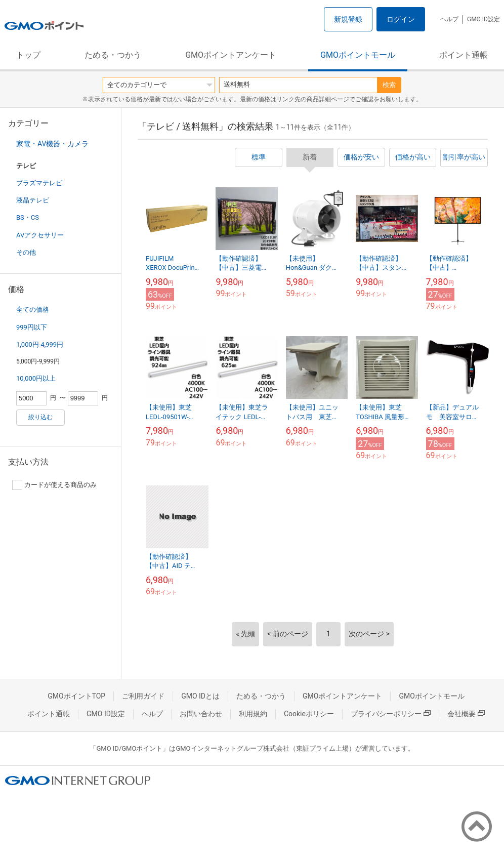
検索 (389, 85)
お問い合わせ (201, 714)
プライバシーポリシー (391, 714)
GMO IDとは (200, 696)
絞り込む (40, 417)
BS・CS (28, 217)
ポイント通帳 (464, 55)
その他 (26, 252)
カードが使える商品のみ (54, 485)
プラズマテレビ (39, 183)
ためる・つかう (113, 55)
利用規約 (253, 714)
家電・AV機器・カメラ (52, 144)
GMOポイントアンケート (231, 55)
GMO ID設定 (484, 19)
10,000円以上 (36, 378)
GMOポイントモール (358, 55)
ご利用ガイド (143, 696)
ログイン (401, 19)
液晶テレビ (33, 200)
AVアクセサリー (40, 235)
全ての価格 (33, 310)
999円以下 (32, 327)
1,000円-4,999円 (40, 344)
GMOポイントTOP (76, 696)
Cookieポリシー (309, 714)
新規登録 (348, 19)
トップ (28, 55)
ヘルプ (449, 19)
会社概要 (466, 714)
